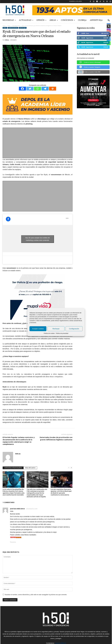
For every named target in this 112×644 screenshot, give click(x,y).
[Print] (53, 89)
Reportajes (23, 28)
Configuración (74, 329)
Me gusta (105, 33)
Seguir (106, 38)
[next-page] (71, 468)
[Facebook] (22, 89)
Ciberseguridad (16, 26)
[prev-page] (69, 468)
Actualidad (26, 20)
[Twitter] (30, 89)
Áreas (54, 20)
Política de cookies (49, 333)
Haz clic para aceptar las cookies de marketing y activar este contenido (37, 239)
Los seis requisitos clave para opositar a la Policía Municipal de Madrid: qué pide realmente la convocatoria (61, 492)
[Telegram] (45, 89)
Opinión (41, 20)
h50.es (7, 40)
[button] (109, 20)
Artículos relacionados (13, 468)
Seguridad (9, 20)
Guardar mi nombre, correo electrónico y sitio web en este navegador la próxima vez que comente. (36, 595)
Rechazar (56, 329)
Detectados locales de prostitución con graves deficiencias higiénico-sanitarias (56, 438)
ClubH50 (82, 20)
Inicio (4, 26)
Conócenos (68, 20)
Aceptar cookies (38, 329)
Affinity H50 (96, 20)
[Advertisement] (38, 143)
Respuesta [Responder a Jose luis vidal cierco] (13, 542)
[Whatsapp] (37, 89)
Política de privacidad (62, 333)
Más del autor (30, 468)
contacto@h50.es (60, 643)
